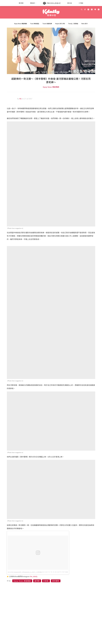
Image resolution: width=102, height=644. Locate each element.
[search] (82, 9)
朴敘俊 (46, 581)
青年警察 (56, 581)
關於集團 (21, 3)
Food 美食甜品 (35, 24)
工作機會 (81, 3)
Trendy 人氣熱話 (73, 24)
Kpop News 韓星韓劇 (21, 24)
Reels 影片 (85, 24)
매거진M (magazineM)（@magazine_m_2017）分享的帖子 (25, 572)
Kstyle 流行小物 (60, 24)
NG (21, 99)
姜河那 (37, 581)
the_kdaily (34, 576)
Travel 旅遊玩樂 (47, 24)
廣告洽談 (70, 3)
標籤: (9, 581)
